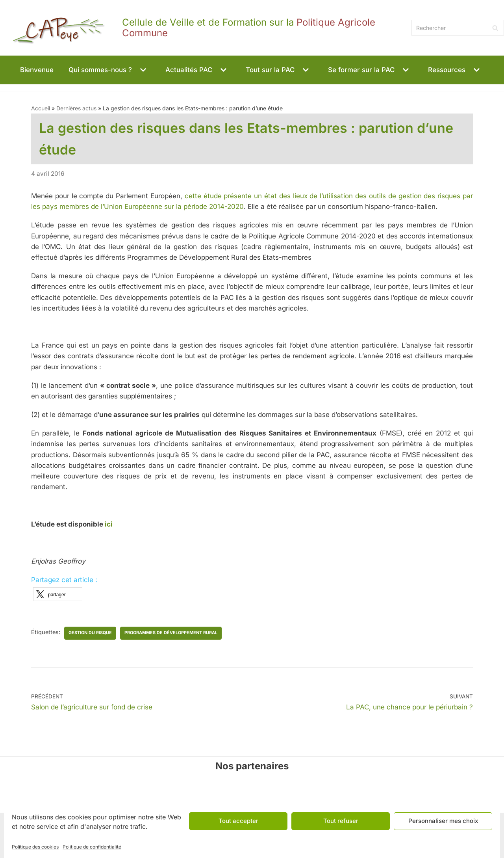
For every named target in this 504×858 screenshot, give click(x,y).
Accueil (41, 108)
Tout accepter (238, 821)
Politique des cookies (35, 847)
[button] (142, 70)
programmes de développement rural (171, 633)
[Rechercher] (458, 28)
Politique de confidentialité (92, 847)
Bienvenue (37, 70)
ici (109, 524)
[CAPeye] (204, 28)
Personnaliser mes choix (443, 821)
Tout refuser (341, 821)
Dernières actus (76, 108)
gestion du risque (90, 633)
